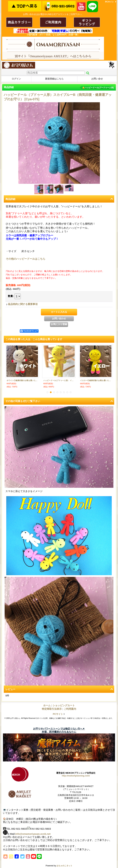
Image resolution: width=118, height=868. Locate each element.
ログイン (16, 79)
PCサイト (110, 2)
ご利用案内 (70, 709)
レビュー (10, 689)
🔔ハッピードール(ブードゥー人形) (98, 88)
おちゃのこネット (64, 866)
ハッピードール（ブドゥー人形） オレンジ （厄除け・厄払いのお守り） (22, 380)
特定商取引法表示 (52, 709)
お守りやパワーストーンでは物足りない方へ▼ (59, 729)
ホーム (47, 705)
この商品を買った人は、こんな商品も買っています (34, 339)
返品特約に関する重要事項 (23, 304)
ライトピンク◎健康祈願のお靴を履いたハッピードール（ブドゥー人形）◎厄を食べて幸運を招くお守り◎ (96, 380)
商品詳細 (10, 199)
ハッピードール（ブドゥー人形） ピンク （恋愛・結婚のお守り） (59, 380)
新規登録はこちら (54, 79)
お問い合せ (97, 79)
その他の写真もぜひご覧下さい (23, 401)
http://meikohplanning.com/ (76, 776)
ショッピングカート (112, 65)
